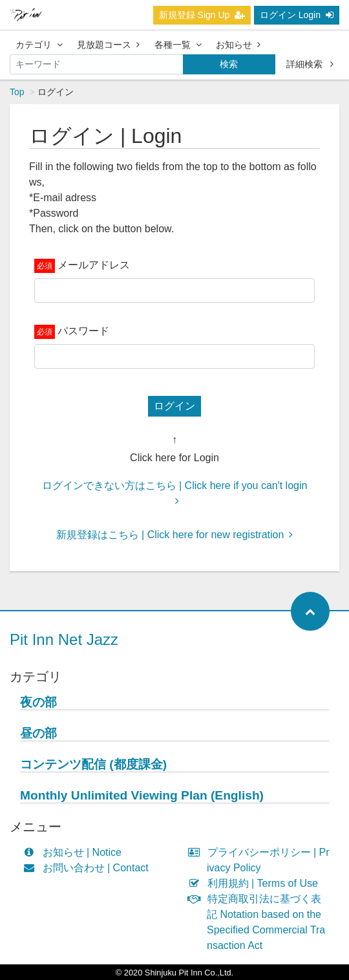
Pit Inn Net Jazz (64, 639)
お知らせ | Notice (75, 852)
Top (17, 92)
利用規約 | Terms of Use (256, 883)
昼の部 (38, 733)
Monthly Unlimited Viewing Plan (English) (142, 795)
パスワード (83, 331)
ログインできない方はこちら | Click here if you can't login (175, 493)
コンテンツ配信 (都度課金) (93, 764)
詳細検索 (310, 64)
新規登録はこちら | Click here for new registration (175, 535)
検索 (229, 64)
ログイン (174, 406)
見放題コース (108, 45)
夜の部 (38, 702)
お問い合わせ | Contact (89, 868)
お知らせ (238, 45)
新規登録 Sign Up (202, 15)
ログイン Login (297, 15)
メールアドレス (94, 265)
